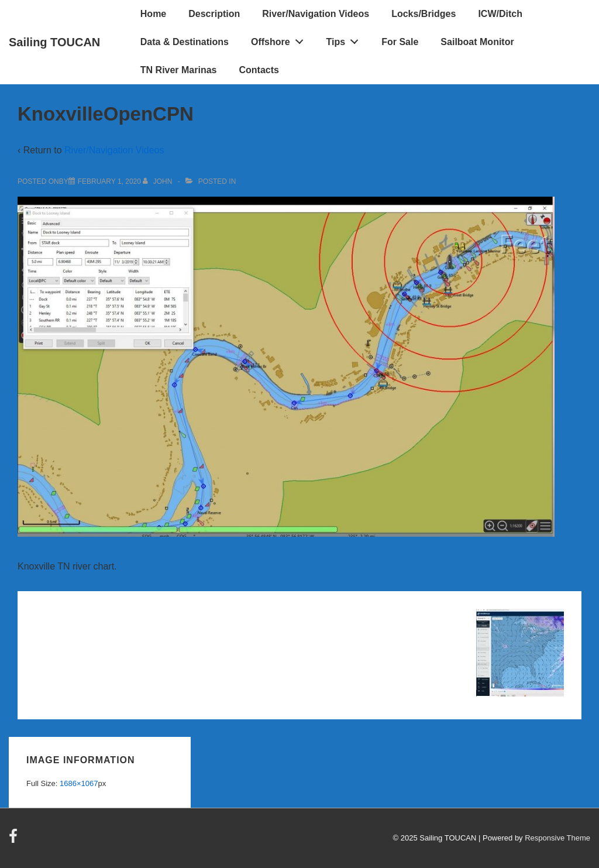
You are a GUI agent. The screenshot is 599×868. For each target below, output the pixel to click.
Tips (346, 39)
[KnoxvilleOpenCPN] (109, 181)
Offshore (280, 39)
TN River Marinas (179, 70)
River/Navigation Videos (316, 14)
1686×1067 (79, 783)
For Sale (400, 42)
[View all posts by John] (158, 181)
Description (214, 14)
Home (153, 14)
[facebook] (15, 840)
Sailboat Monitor (477, 42)
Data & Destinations (185, 42)
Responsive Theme (557, 838)
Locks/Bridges (424, 14)
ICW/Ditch (500, 14)
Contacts (259, 70)
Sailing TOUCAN (54, 42)
